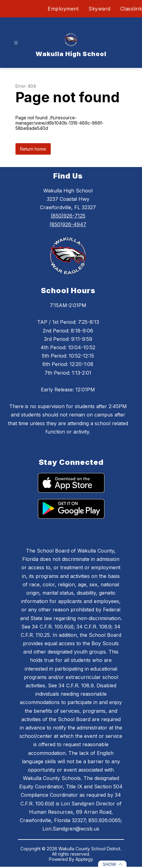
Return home (33, 149)
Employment (63, 9)
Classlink (131, 9)
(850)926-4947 (68, 224)
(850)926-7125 (68, 216)
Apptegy (84, 859)
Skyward (99, 9)
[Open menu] (16, 43)
